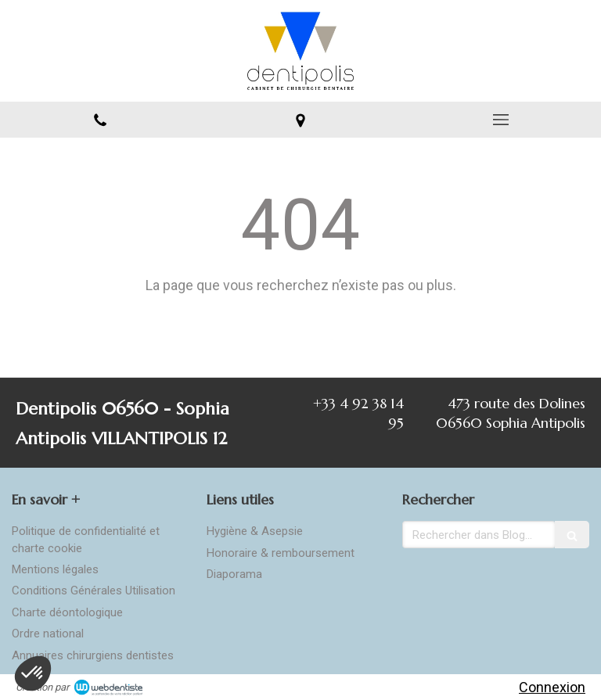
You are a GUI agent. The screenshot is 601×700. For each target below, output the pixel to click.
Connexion (552, 687)
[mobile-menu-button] (501, 120)
